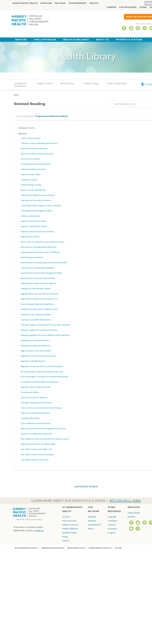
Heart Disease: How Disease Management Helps (41, 273)
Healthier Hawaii (70, 533)
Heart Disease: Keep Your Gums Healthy (38, 278)
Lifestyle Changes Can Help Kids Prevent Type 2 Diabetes (46, 325)
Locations (22, 44)
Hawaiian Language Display (53, 548)
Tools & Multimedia (117, 83)
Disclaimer (93, 486)
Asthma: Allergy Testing (31, 185)
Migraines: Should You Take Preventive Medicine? (42, 366)
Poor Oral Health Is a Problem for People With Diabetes (45, 377)
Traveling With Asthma (30, 418)
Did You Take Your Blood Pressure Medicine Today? (43, 242)
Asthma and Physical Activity (33, 169)
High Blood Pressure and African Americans (40, 294)
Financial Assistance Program (113, 529)
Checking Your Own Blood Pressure (36, 200)
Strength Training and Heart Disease (36, 403)
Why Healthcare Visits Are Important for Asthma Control (45, 439)
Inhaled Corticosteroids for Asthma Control (39, 309)
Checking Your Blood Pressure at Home (38, 195)
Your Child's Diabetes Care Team (35, 460)
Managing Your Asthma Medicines (35, 340)
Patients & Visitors (129, 40)
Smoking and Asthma (30, 392)
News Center (67, 83)
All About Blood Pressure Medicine (36, 164)
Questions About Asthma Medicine (36, 387)
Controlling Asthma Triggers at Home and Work (41, 206)
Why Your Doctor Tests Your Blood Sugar (38, 444)
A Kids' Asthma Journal (31, 138)
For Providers (128, 7)
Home (17, 95)
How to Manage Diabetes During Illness (38, 304)
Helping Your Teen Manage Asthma (36, 288)
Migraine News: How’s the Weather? (36, 351)
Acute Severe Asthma (30, 159)
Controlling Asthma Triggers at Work (36, 211)
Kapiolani (46, 3)
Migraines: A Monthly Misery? (33, 361)
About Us (102, 40)
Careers (111, 7)
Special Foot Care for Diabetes (34, 397)
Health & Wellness (76, 40)
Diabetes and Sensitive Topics (34, 221)
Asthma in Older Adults (31, 174)
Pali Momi (60, 3)
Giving (143, 7)
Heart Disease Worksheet (32, 257)
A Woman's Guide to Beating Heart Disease (39, 143)
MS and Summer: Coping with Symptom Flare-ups (42, 372)
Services (21, 40)
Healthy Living (91, 83)
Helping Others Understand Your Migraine (39, 283)
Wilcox (94, 3)
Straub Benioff (78, 3)
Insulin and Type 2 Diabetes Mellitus (36, 314)
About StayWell (81, 486)
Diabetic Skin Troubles (30, 237)
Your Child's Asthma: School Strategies (37, 454)
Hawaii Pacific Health (25, 3)
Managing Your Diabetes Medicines (36, 346)
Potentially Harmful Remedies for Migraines (40, 382)
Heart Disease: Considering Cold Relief (37, 268)
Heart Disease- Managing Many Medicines (39, 247)
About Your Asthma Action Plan (34, 148)
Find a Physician (45, 40)
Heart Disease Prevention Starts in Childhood (40, 252)
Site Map (118, 548)
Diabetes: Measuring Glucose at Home (37, 232)
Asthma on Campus (29, 180)
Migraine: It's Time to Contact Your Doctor (39, 356)
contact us (39, 530)
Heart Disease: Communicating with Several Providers (44, 263)
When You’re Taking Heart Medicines (36, 434)
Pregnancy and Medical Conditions (52, 116)
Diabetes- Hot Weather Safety (34, 226)
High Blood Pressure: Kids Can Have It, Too (39, 299)
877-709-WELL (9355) (125, 501)
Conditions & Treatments (20, 85)
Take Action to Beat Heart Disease (36, 413)
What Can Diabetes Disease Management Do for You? (44, 429)
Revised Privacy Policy (77, 548)
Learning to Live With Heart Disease (36, 320)
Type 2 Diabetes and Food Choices (36, 423)
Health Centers (45, 83)
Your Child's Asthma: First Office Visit (36, 449)
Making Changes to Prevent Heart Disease (39, 330)
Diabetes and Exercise (30, 216)
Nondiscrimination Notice (100, 548)
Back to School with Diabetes (33, 190)
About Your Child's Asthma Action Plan (37, 154)
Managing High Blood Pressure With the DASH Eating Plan (45, 335)
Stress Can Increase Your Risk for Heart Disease (41, 408)
